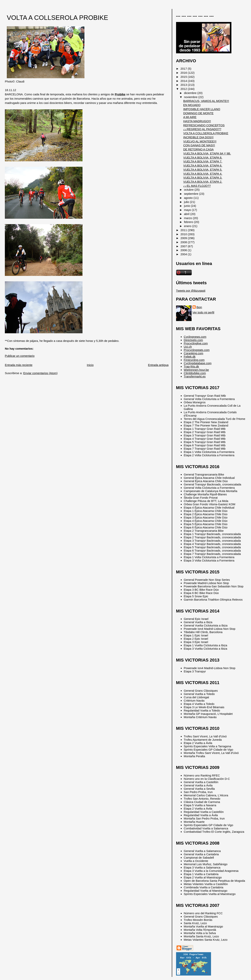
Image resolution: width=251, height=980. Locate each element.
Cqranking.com (194, 353)
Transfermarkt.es (195, 376)
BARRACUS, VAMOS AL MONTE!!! (206, 101)
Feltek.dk (190, 357)
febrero (189, 222)
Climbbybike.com (195, 373)
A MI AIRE (190, 117)
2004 (184, 254)
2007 (184, 246)
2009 (184, 238)
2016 (184, 73)
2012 (184, 89)
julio (187, 202)
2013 (184, 85)
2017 (184, 69)
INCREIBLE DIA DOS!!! (198, 137)
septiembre (192, 194)
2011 (184, 230)
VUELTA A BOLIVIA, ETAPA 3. (203, 178)
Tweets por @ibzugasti (191, 291)
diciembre (191, 93)
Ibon (199, 307)
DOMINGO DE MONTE (198, 113)
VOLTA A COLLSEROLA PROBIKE (57, 18)
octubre (189, 190)
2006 (184, 250)
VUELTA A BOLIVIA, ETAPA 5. (203, 170)
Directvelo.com (193, 340)
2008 (184, 242)
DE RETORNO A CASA (198, 149)
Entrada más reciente (19, 365)
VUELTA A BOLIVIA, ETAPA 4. (203, 174)
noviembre (191, 97)
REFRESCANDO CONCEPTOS (204, 125)
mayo (188, 210)
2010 (184, 234)
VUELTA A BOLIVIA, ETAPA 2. (203, 182)
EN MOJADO (192, 105)
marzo (188, 218)
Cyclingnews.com (195, 337)
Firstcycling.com (194, 360)
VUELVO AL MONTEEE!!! (200, 141)
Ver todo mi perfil (203, 312)
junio (188, 206)
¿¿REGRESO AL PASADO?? (202, 129)
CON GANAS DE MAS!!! (199, 145)
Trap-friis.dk (191, 366)
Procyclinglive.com (196, 343)
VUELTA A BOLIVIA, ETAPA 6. (203, 165)
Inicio (90, 365)
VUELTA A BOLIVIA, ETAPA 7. (203, 161)
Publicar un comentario (20, 356)
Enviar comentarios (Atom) (40, 373)
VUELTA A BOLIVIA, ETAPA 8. (203, 157)
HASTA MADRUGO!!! (197, 121)
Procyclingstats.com (197, 350)
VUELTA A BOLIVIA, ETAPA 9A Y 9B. (207, 153)
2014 (184, 81)
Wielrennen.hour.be (196, 370)
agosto (189, 198)
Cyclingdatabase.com (198, 363)
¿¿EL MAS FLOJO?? (197, 186)
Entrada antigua (158, 365)
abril (187, 214)
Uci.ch (188, 347)
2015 (184, 77)
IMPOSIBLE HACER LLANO (202, 109)
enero (188, 226)
